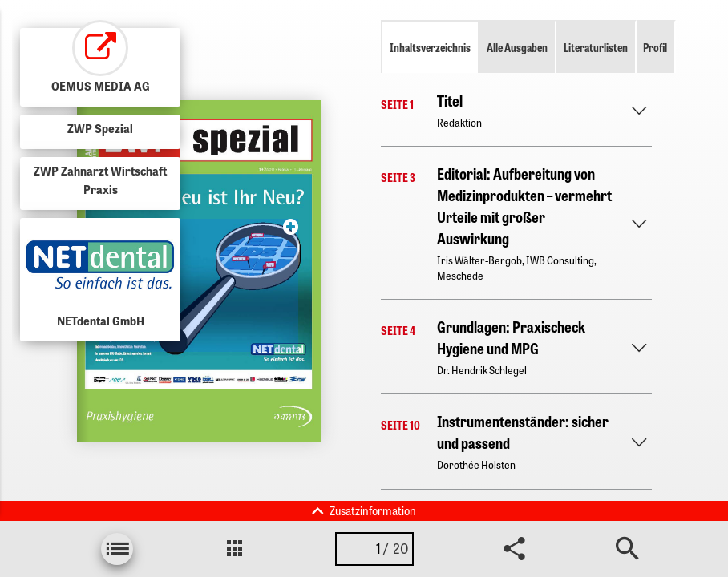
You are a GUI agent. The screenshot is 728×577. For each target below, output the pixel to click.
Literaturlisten (596, 47)
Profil (655, 47)
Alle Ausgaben (517, 47)
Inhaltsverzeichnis (430, 47)
